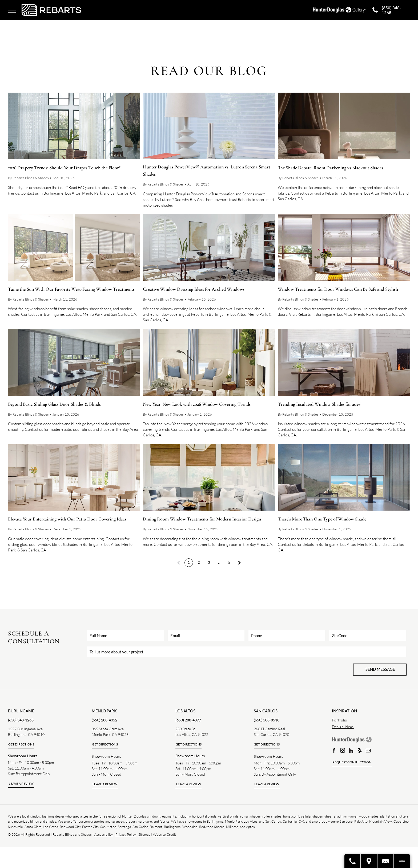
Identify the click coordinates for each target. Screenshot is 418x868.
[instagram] (343, 751)
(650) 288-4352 (104, 720)
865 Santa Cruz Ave (108, 729)
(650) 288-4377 (188, 720)
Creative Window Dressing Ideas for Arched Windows (194, 289)
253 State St (185, 729)
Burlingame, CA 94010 (26, 734)
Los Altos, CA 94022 (192, 734)
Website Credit (165, 834)
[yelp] (360, 751)
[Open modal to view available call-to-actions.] (402, 861)
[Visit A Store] (369, 861)
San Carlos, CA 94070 (272, 734)
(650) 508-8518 (267, 720)
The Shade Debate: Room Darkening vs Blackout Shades (330, 168)
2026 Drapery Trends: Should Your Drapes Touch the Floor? (64, 168)
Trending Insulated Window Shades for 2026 (319, 404)
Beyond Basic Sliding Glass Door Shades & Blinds (54, 404)
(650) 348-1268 (21, 720)
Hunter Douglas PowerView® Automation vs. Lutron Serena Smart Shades (207, 170)
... (219, 562)
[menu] (12, 10)
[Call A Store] (353, 861)
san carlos (266, 711)
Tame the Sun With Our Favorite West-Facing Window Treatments (71, 289)
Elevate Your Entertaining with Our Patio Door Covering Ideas (67, 519)
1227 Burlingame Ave (25, 729)
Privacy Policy (126, 834)
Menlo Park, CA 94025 (110, 734)
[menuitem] (371, 720)
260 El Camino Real (269, 729)
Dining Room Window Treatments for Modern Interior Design (202, 519)
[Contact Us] (386, 861)
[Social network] (351, 751)
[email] (368, 751)
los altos (185, 711)
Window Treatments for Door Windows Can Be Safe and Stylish (338, 289)
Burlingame (21, 711)
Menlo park (104, 711)
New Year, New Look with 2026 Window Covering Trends (197, 404)
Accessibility (104, 834)
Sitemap (144, 834)
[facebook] (334, 751)
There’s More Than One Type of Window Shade (322, 519)
